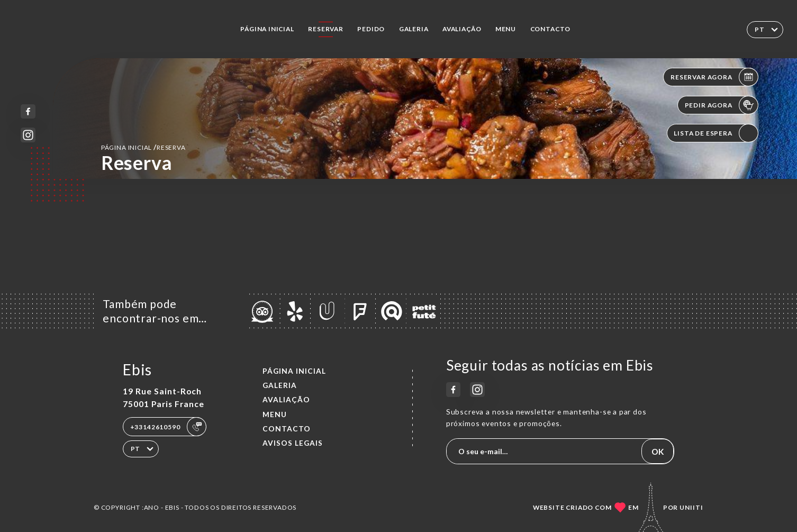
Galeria (414, 29)
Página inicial (267, 29)
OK (658, 452)
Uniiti (691, 507)
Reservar (326, 29)
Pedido (371, 29)
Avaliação (462, 29)
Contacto (551, 29)
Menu (506, 29)
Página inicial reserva (143, 147)
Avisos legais (293, 443)
